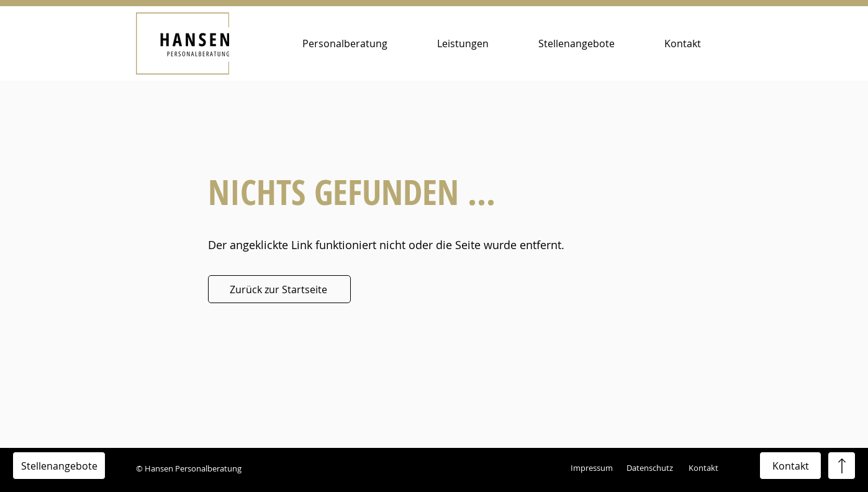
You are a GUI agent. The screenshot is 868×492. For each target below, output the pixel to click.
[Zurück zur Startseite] (279, 289)
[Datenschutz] (652, 468)
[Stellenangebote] (59, 466)
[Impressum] (593, 468)
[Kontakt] (790, 466)
